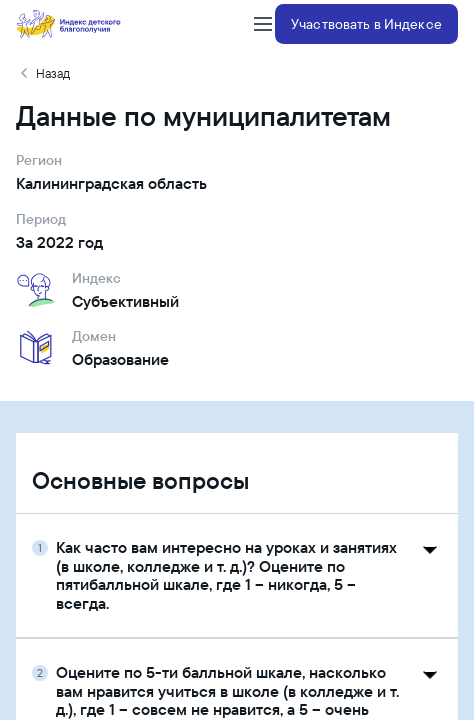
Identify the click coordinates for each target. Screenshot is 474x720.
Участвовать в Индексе (366, 24)
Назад (53, 73)
